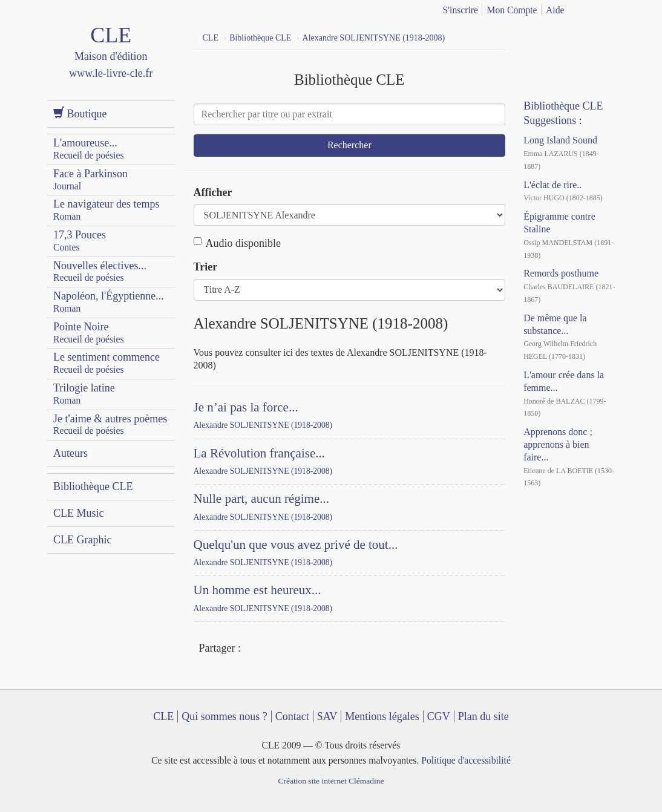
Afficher (213, 192)
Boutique (80, 113)
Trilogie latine (84, 394)
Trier (206, 267)
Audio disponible (238, 243)
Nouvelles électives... (100, 271)
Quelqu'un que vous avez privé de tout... (296, 545)
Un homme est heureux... (257, 590)
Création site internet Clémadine (331, 781)
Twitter (275, 649)
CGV (439, 716)
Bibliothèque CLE (93, 486)
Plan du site (483, 716)
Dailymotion (583, 36)
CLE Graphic (82, 540)
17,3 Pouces (80, 241)
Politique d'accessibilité (466, 760)
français (589, 8)
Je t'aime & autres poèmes (110, 424)
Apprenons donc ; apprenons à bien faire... (558, 444)
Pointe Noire (89, 332)
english (608, 8)
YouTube (561, 36)
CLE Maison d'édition (111, 63)
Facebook (253, 649)
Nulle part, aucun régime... (262, 499)
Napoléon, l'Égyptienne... (109, 302)
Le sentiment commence (107, 363)
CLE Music (79, 513)
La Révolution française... (260, 453)
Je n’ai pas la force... (246, 407)
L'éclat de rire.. (552, 185)
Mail (297, 649)
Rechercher (349, 145)
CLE (163, 716)
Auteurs (70, 453)
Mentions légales (382, 716)
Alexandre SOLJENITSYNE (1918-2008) (263, 425)
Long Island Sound (560, 140)
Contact (292, 716)
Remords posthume (561, 273)
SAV (327, 716)
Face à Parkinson (90, 179)
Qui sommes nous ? (224, 716)
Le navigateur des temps (106, 210)
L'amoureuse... (89, 149)
